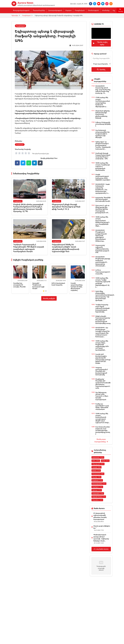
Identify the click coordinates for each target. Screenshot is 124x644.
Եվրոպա (97, 490)
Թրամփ (96, 477)
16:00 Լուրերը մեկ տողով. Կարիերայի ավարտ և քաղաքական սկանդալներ (103, 166)
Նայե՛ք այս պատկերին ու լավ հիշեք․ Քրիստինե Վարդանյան (102, 406)
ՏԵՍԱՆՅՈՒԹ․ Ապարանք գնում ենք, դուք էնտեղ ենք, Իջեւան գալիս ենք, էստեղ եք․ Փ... (103, 90)
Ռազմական (80, 10)
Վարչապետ (98, 493)
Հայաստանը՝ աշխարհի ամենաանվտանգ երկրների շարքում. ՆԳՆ (102, 249)
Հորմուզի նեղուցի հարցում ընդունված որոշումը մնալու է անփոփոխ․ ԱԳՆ (103, 156)
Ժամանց (106, 10)
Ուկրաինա (97, 500)
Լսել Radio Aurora (101, 549)
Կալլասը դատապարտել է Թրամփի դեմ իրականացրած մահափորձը (102, 371)
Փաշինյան (97, 480)
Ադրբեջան (97, 487)
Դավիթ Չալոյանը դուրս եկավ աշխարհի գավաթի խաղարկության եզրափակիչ (102, 308)
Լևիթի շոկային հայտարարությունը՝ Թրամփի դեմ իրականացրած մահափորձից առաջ (103, 320)
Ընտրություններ (99, 484)
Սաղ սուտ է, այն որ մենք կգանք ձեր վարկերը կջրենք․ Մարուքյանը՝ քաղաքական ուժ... (102, 209)
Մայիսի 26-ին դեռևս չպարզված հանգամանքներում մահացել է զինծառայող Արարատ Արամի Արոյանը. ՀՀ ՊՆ (28, 208)
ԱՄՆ (96, 461)
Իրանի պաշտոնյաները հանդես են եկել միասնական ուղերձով (77, 287)
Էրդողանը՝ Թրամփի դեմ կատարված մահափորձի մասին (103, 199)
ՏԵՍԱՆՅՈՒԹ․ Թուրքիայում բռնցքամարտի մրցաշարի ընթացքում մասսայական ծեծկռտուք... (101, 236)
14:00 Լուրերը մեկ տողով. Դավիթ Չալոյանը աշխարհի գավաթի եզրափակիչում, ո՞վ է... (103, 282)
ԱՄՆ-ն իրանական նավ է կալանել (58, 284)
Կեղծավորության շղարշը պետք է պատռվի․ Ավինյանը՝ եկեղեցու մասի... (101, 538)
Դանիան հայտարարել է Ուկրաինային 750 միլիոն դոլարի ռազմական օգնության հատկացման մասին (29, 248)
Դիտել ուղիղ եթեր (100, 43)
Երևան (96, 470)
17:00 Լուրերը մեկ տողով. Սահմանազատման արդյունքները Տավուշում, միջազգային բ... (103, 102)
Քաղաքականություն (21, 10)
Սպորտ (68, 10)
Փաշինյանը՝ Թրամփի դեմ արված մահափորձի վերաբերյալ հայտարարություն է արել (103, 384)
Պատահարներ (39, 10)
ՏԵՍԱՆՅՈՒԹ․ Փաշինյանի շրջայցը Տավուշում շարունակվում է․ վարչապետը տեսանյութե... (103, 261)
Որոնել (101, 69)
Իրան (105, 461)
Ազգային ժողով (99, 497)
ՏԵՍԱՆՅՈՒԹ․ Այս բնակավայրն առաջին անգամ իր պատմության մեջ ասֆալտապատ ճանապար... (102, 332)
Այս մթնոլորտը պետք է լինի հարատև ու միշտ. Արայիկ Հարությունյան (102, 396)
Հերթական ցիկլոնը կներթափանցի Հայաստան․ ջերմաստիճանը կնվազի (103, 114)
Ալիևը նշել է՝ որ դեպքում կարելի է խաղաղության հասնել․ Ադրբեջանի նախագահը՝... (103, 145)
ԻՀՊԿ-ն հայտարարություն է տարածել (103, 272)
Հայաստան (98, 457)
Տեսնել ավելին (49, 298)
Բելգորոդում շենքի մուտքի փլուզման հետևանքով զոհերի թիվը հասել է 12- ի (66, 207)
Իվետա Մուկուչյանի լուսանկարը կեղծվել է (103, 124)
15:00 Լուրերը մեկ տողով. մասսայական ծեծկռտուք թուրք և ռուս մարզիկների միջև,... (102, 221)
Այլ (114, 10)
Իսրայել (96, 467)
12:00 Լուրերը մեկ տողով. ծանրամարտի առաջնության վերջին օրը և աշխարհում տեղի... (103, 418)
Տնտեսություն (93, 10)
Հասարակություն (55, 10)
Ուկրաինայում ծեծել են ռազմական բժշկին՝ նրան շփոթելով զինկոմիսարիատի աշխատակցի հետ (66, 248)
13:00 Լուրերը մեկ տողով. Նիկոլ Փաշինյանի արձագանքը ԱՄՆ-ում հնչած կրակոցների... (102, 345)
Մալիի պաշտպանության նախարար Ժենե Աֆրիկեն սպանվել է (103, 177)
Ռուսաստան (98, 474)
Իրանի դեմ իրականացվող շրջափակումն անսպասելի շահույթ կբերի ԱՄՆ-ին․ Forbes (103, 359)
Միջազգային (98, 464)
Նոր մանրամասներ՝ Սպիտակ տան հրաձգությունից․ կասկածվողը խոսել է (103, 430)
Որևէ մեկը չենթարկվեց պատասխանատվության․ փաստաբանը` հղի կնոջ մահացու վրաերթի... (105, 296)
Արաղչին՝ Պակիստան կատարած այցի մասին (38, 286)
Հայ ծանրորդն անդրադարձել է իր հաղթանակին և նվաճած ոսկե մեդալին (102, 134)
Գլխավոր (15, 15)
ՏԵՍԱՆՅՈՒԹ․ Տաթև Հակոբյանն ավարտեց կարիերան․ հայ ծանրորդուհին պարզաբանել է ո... (103, 189)
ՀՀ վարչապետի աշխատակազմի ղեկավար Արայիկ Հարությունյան (100, 516)
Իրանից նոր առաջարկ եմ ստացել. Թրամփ (19, 285)
